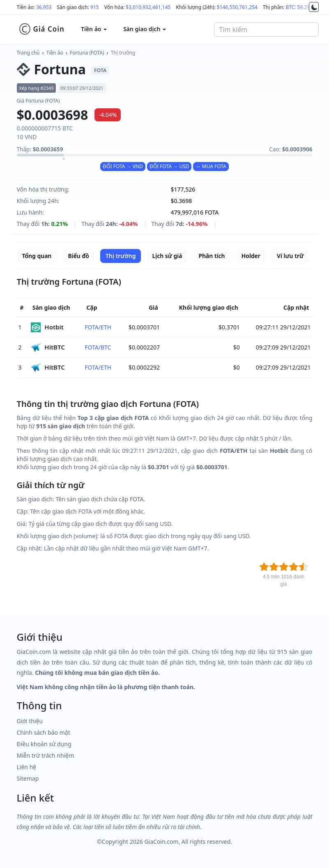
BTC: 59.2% (298, 7)
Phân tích (212, 256)
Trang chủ (28, 53)
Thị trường (123, 53)
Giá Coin (42, 29)
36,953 (44, 7)
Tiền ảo (55, 53)
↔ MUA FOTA (211, 166)
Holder (251, 256)
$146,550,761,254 (237, 7)
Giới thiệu (30, 721)
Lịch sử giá (167, 256)
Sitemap (28, 778)
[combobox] (266, 30)
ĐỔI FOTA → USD (169, 166)
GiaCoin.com (161, 842)
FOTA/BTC (98, 347)
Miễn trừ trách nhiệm (46, 755)
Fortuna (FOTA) (87, 53)
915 (95, 7)
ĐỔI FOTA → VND (123, 166)
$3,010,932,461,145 (148, 7)
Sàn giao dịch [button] (145, 29)
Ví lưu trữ (290, 256)
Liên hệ (27, 767)
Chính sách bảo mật (44, 732)
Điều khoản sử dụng (44, 744)
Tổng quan (37, 256)
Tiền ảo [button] (94, 29)
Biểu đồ (78, 256)
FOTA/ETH (98, 327)
